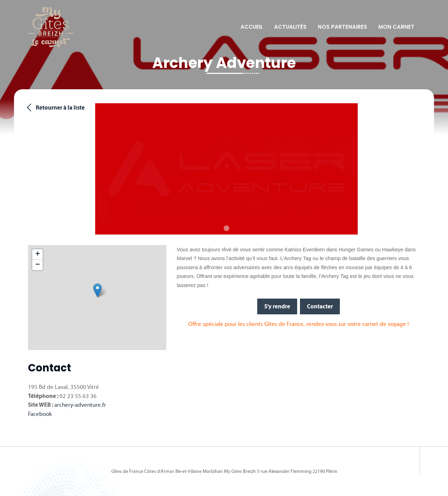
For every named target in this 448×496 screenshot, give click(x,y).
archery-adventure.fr (80, 405)
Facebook (40, 414)
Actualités (290, 27)
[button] (97, 290)
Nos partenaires (342, 27)
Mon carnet (396, 27)
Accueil (252, 27)
